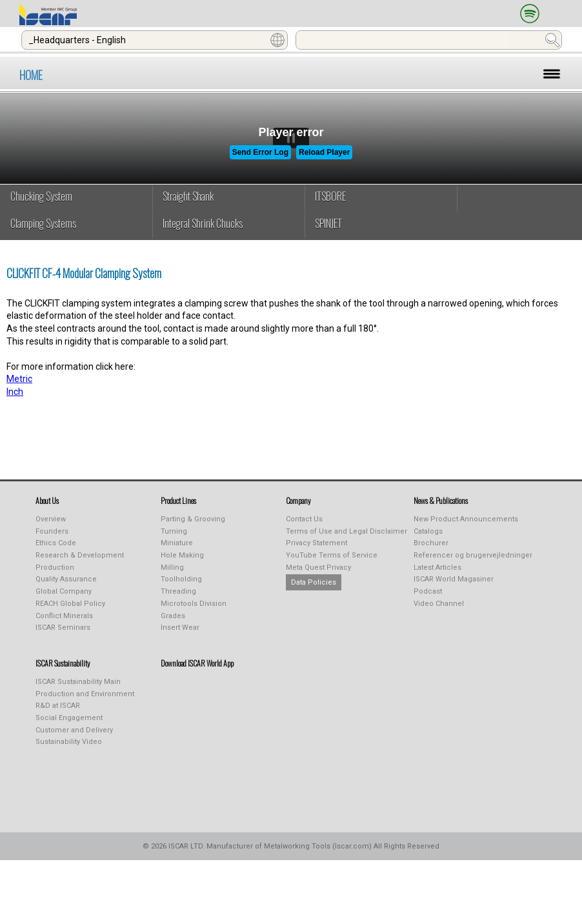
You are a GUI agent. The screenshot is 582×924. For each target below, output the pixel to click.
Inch (15, 392)
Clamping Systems (43, 223)
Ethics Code (56, 543)
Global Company (64, 591)
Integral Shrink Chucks (203, 223)
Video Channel (439, 604)
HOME (31, 75)
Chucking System (41, 196)
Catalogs (428, 531)
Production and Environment (85, 694)
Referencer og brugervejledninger (473, 555)
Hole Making (182, 555)
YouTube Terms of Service (332, 555)
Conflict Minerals (64, 616)
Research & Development (80, 555)
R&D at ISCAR (58, 706)
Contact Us (304, 519)
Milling (172, 567)
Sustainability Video (69, 742)
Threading (178, 591)
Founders (52, 531)
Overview (51, 519)
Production (55, 567)
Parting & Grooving (193, 519)
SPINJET (328, 223)
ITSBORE (330, 196)
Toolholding (181, 579)
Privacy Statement (316, 543)
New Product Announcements (466, 519)
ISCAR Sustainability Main (78, 682)
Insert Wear (180, 628)
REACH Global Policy (70, 604)
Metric (19, 379)
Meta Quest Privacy (318, 567)
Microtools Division (194, 604)
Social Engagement (69, 718)
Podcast (428, 591)
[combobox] (155, 40)
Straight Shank (188, 196)
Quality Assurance (66, 579)
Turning (174, 531)
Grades (173, 616)
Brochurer (431, 543)
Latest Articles (437, 567)
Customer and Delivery (74, 730)
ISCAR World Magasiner (454, 579)
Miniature (177, 543)
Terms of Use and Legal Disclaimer (346, 531)
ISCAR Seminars (63, 628)
